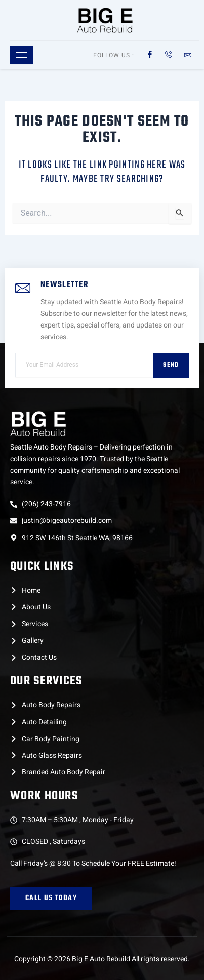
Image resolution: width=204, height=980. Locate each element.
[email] (84, 365)
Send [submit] (171, 365)
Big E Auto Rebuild (101, 959)
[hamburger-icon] (22, 55)
